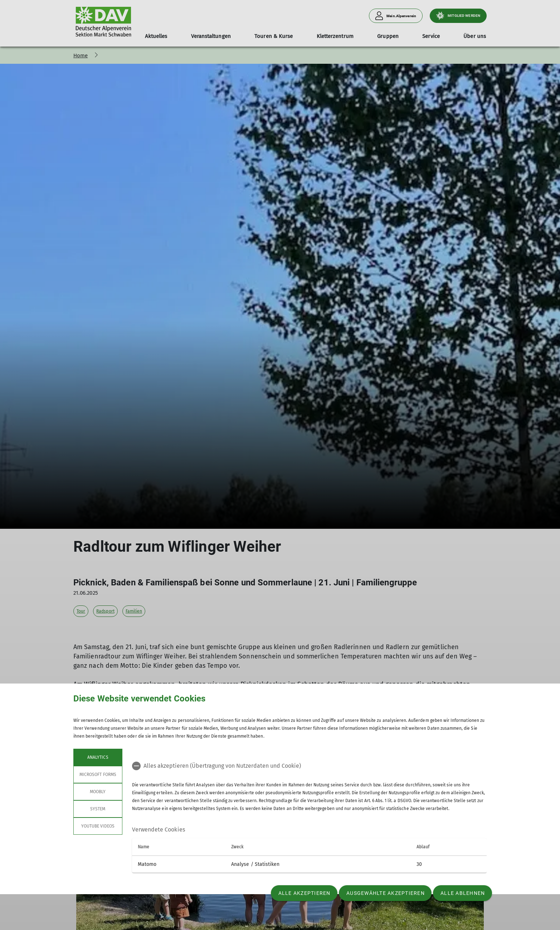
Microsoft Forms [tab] (98, 775)
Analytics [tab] (98, 757)
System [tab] (98, 809)
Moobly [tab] (98, 792)
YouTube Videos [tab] (98, 826)
